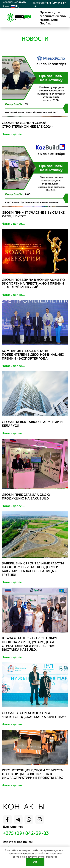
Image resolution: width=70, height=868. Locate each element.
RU (11, 6)
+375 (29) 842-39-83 (26, 833)
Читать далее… (13, 134)
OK (35, 862)
